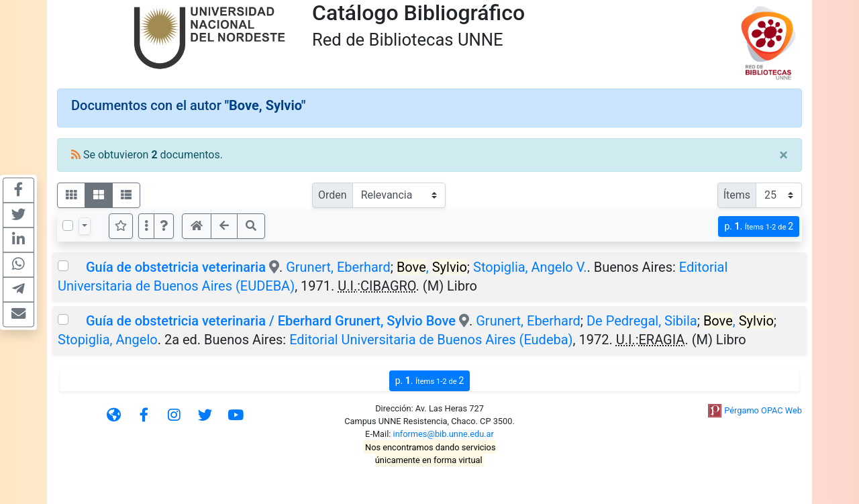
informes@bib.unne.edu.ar (444, 434)
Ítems (737, 195)
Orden (333, 195)
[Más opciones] (146, 226)
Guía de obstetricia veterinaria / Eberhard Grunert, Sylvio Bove (271, 321)
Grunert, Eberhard (338, 267)
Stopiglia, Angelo (108, 340)
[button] (164, 226)
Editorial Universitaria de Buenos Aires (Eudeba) (431, 340)
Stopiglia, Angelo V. (530, 267)
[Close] (784, 155)
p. (759, 226)
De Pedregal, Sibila (642, 321)
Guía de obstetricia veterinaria (176, 267)
